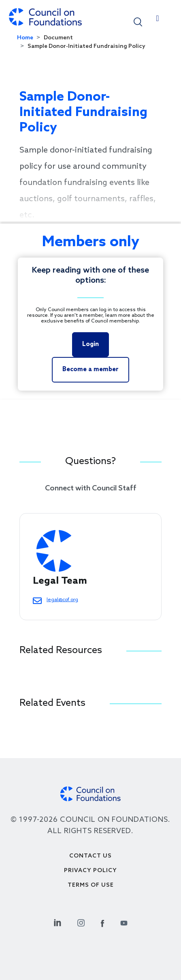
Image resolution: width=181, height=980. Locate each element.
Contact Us (90, 856)
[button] (138, 21)
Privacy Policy (90, 871)
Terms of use (91, 885)
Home (25, 38)
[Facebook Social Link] (102, 922)
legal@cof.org (62, 600)
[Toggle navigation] (158, 20)
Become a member (90, 370)
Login (90, 344)
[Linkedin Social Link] (57, 922)
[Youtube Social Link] (124, 922)
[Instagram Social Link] (81, 922)
